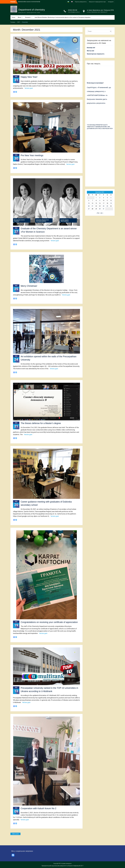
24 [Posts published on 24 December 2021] (104, 206)
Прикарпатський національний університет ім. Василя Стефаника (60, 866)
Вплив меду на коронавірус (95, 83)
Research (28, 17)
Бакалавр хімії (91, 48)
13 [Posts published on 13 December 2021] (89, 203)
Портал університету (81, 2)
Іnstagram (111, 2)
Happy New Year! (29, 77)
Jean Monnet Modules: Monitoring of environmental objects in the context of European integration (62, 17)
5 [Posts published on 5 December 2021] (111, 198)
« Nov (98, 213)
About (20, 17)
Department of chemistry (32, 10)
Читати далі (29, 88)
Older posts (15, 834)
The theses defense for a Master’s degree (41, 423)
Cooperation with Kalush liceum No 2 (38, 808)
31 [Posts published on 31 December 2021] (104, 209)
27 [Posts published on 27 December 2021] (89, 209)
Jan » (102, 213)
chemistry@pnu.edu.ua (74, 12)
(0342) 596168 (73, 10)
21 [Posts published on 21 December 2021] (92, 206)
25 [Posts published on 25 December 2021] (107, 206)
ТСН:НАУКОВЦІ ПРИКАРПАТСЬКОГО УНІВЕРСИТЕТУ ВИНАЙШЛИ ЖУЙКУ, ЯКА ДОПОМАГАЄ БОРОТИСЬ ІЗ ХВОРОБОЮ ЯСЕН (100, 127)
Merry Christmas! (29, 286)
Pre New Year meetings (32, 155)
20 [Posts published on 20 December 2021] (89, 206)
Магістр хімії (90, 51)
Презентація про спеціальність (96, 54)
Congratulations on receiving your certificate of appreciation (49, 622)
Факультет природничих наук (97, 2)
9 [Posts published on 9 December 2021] (100, 200)
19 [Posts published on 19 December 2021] (111, 203)
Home (13, 17)
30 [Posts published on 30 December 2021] (100, 209)
